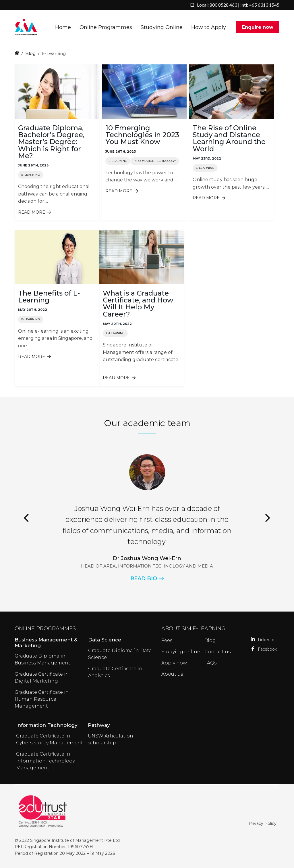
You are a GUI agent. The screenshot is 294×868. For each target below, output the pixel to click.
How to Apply (209, 28)
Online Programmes (106, 28)
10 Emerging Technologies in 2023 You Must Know (142, 135)
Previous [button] (26, 518)
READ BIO (144, 578)
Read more (34, 212)
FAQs (210, 663)
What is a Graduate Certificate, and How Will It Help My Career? (138, 304)
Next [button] (268, 518)
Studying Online (162, 28)
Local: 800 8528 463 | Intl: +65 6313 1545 (238, 5)
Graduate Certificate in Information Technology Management (46, 761)
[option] (147, 518)
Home (63, 28)
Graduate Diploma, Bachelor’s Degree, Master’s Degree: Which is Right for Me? (51, 142)
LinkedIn (253, 639)
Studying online (181, 652)
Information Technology (155, 161)
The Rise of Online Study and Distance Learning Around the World (229, 138)
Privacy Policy (263, 823)
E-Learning (31, 175)
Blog (30, 53)
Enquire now (258, 27)
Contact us (217, 652)
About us (172, 674)
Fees (167, 640)
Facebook (253, 649)
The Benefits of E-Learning (49, 297)
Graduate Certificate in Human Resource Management (42, 699)
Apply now (174, 663)
